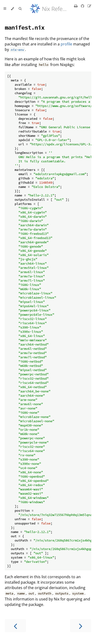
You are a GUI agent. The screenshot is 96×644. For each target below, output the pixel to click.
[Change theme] (12, 9)
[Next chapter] (81, 626)
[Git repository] (83, 6)
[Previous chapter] (15, 626)
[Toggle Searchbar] (20, 9)
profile (66, 44)
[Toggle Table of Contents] (5, 9)
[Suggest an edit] (89, 6)
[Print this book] (76, 6)
